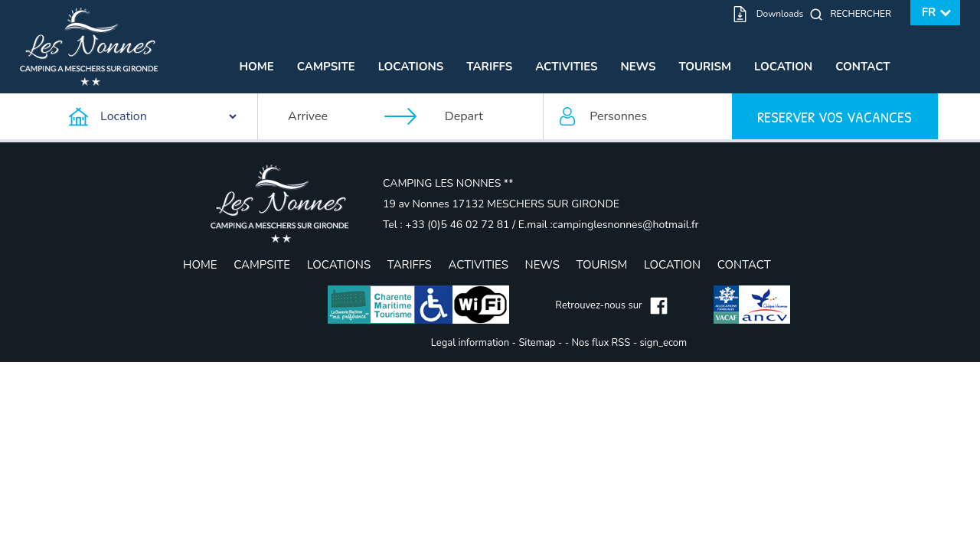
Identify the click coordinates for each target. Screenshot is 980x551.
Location (783, 67)
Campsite (326, 67)
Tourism (706, 67)
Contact (862, 67)
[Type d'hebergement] (154, 116)
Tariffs (489, 67)
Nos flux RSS (601, 343)
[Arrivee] (329, 116)
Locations (411, 67)
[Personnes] (638, 116)
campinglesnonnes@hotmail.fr (626, 225)
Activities (566, 67)
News (638, 67)
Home (256, 67)
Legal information (470, 343)
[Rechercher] (864, 14)
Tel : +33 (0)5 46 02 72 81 (448, 225)
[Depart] (486, 116)
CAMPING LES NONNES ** (448, 183)
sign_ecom (664, 343)
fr (929, 12)
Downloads (780, 14)
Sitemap (537, 343)
